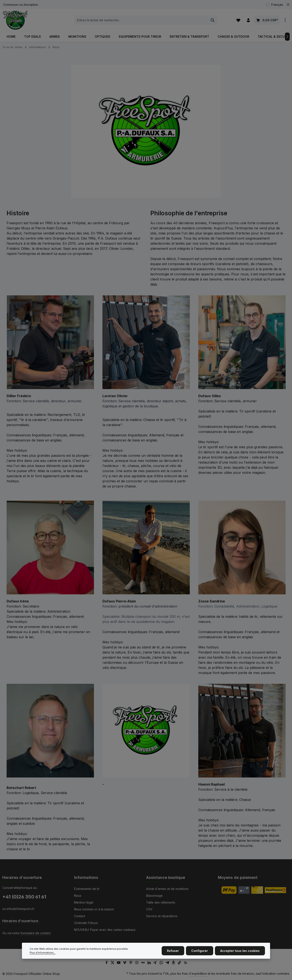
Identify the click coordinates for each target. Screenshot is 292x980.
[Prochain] (287, 37)
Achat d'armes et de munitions (167, 889)
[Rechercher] (213, 20)
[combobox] (141, 20)
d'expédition (198, 974)
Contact (80, 916)
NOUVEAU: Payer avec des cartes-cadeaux (105, 930)
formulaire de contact (35, 933)
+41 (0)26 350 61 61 (24, 897)
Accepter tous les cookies (240, 956)
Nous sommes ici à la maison (94, 909)
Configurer (200, 956)
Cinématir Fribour (86, 923)
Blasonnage (154, 896)
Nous (78, 896)
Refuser (173, 956)
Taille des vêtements (161, 902)
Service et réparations (162, 916)
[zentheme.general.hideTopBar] (288, 5)
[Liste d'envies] (238, 20)
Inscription (31, 5)
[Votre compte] (248, 20)
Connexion (11, 5)
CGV (149, 909)
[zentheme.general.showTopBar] (285, 20)
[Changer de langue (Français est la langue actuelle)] (276, 5)
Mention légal (84, 902)
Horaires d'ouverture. (21, 921)
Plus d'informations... (43, 958)
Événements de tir (87, 889)
